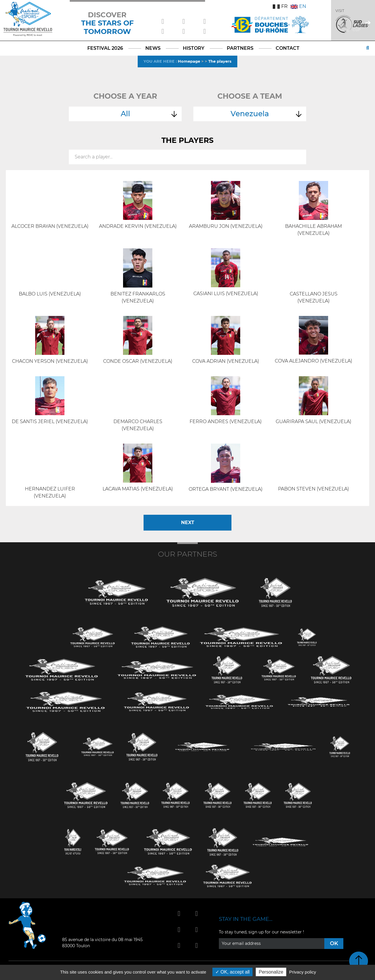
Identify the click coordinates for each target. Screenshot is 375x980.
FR (280, 6)
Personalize (271, 972)
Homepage (189, 61)
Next (188, 523)
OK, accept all (232, 972)
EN (298, 6)
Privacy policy (303, 972)
